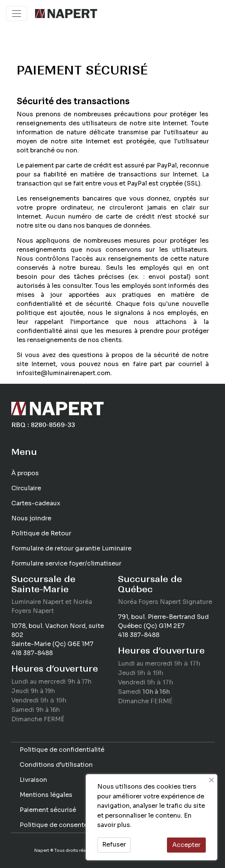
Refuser (114, 844)
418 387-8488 (32, 653)
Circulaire (26, 488)
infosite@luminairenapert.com (64, 373)
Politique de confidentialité (62, 750)
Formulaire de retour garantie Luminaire (71, 548)
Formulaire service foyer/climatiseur (66, 563)
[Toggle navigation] (17, 14)
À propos (25, 473)
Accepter (186, 845)
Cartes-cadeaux (36, 503)
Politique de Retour (41, 533)
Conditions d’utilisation (56, 765)
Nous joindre (31, 518)
